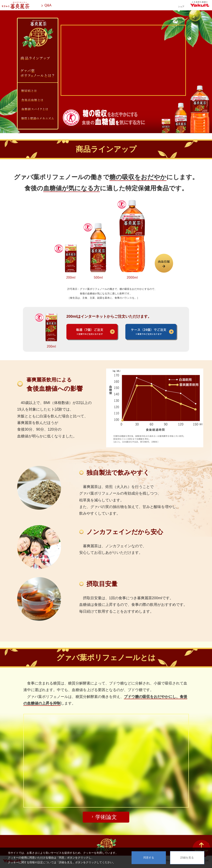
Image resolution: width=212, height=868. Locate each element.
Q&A (48, 5)
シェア (181, 7)
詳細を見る (187, 858)
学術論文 (106, 817)
